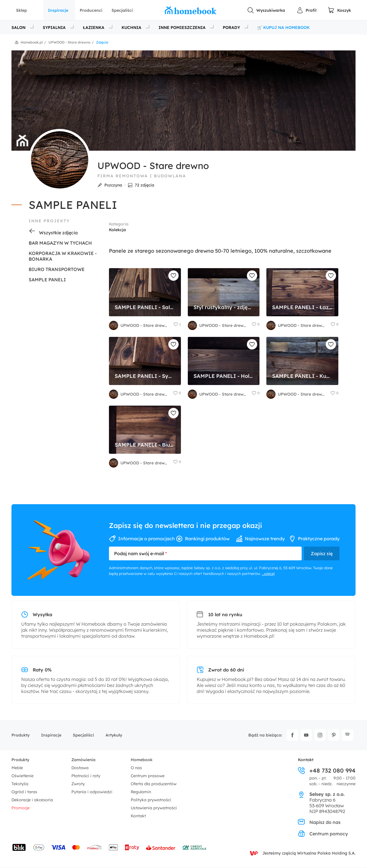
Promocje (21, 808)
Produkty (21, 735)
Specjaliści (122, 10)
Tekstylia (20, 784)
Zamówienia (83, 760)
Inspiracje (58, 10)
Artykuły (114, 735)
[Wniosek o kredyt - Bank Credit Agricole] (194, 847)
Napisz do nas (319, 822)
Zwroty (78, 784)
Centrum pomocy (323, 834)
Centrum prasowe (148, 776)
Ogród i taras (24, 792)
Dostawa (80, 768)
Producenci (91, 10)
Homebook (142, 760)
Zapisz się (322, 553)
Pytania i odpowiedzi (92, 792)
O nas (136, 768)
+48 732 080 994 (327, 771)
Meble (17, 768)
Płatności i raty (86, 776)
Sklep (22, 10)
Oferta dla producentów (154, 784)
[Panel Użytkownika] (307, 10)
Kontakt (138, 816)
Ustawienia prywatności (154, 808)
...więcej (268, 574)
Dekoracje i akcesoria (32, 800)
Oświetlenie (23, 776)
